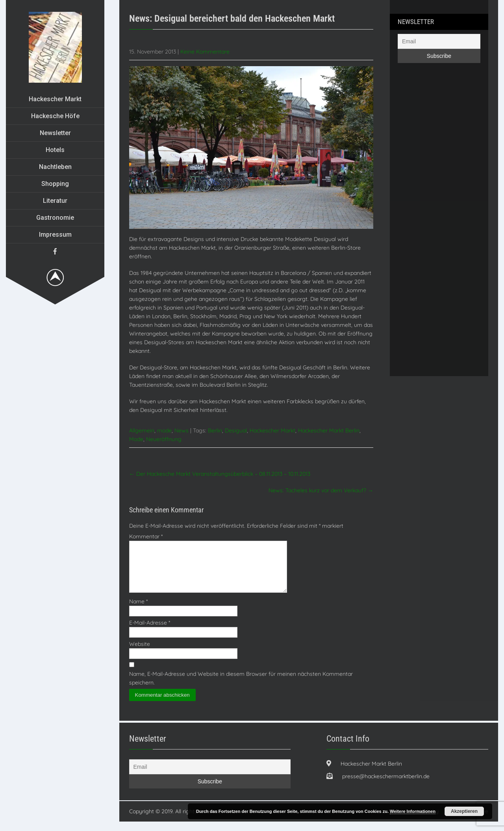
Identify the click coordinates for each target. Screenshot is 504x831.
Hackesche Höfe (55, 116)
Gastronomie (55, 218)
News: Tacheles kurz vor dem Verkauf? (321, 490)
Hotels (55, 150)
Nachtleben (55, 167)
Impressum (55, 235)
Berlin (215, 430)
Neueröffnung (164, 439)
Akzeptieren (464, 811)
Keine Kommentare (205, 52)
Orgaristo (452, 821)
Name (138, 611)
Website (140, 653)
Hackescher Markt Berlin (329, 430)
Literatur (55, 201)
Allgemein (142, 430)
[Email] (439, 41)
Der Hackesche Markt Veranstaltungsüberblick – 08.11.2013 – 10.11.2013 (220, 474)
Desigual (236, 430)
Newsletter (55, 133)
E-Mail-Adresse (150, 632)
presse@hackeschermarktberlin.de (386, 786)
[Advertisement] (429, 226)
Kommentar (146, 536)
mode (164, 430)
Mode (136, 439)
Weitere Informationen (413, 811)
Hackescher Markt (55, 99)
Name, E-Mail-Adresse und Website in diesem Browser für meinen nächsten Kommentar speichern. (241, 688)
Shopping (55, 184)
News (182, 430)
